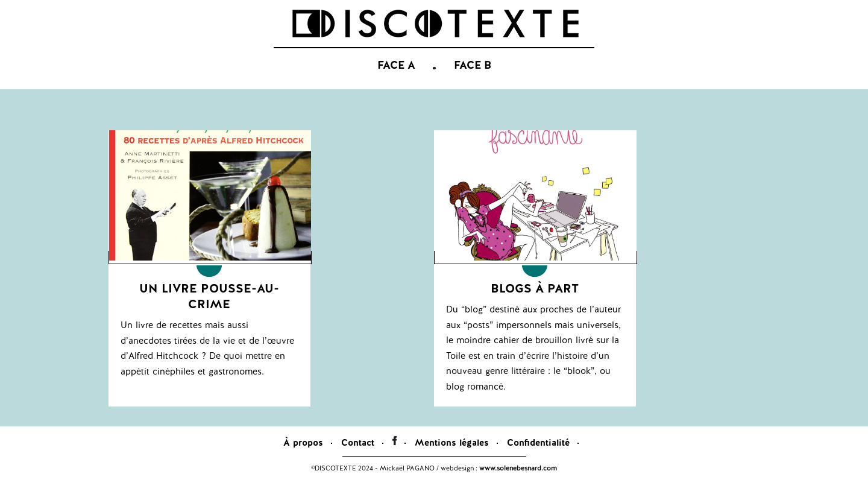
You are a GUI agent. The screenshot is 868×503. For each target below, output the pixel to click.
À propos (303, 461)
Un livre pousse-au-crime (209, 314)
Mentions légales (452, 461)
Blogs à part (535, 306)
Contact (358, 461)
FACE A (396, 84)
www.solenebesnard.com (518, 486)
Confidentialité (538, 461)
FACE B (473, 84)
